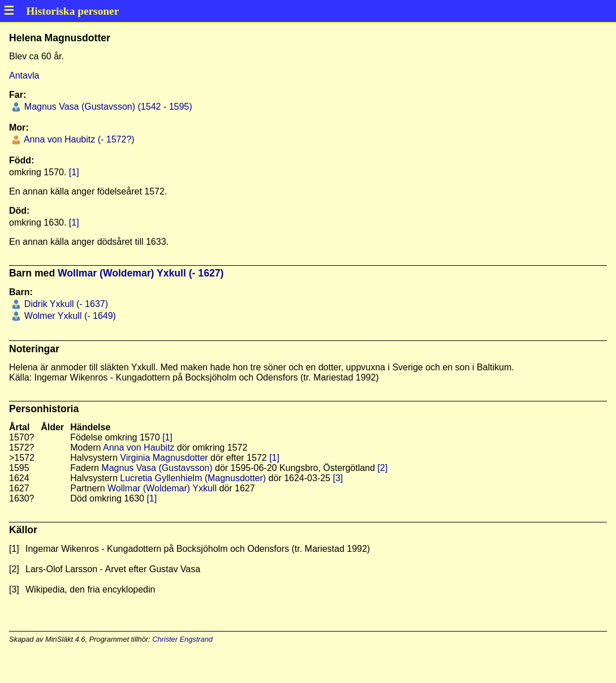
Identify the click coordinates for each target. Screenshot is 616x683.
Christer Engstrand (182, 639)
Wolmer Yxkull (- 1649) (69, 316)
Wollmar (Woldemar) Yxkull (162, 488)
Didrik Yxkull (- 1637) (65, 304)
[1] (74, 172)
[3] (338, 478)
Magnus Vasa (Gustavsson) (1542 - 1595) (107, 107)
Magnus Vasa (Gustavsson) (157, 468)
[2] (382, 468)
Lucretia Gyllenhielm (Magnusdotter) (193, 478)
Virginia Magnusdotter (164, 458)
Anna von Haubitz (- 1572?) (78, 139)
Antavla (24, 75)
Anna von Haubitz (139, 448)
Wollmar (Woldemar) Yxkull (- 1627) (141, 273)
